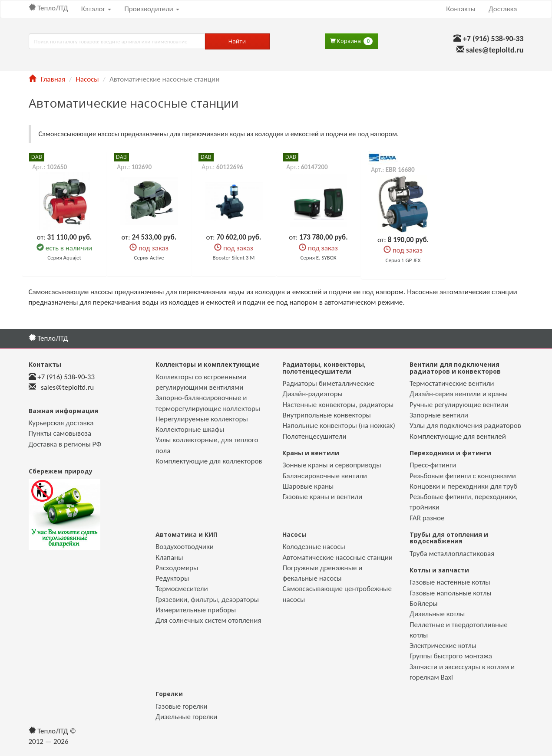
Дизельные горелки (186, 717)
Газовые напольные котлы (451, 593)
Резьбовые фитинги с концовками (463, 476)
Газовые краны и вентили (322, 497)
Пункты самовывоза (60, 433)
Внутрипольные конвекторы (326, 415)
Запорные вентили (439, 415)
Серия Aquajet (64, 258)
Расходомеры (177, 568)
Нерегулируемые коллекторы (202, 419)
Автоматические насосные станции (337, 557)
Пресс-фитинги (433, 465)
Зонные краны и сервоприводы (332, 465)
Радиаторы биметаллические (328, 383)
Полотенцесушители (314, 436)
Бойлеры (424, 603)
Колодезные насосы (314, 547)
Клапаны (169, 557)
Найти (237, 41)
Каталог (96, 9)
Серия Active (149, 258)
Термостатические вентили (452, 383)
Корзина (351, 41)
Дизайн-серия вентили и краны (459, 394)
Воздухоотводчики (185, 547)
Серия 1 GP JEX (403, 260)
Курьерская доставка (61, 423)
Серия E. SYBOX (318, 258)
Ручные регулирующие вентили (459, 405)
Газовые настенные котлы (450, 582)
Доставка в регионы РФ (65, 444)
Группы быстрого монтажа (451, 656)
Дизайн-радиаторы (312, 394)
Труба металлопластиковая (452, 554)
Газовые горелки (182, 706)
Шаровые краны (308, 486)
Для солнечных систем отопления (208, 620)
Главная (47, 79)
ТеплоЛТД (48, 8)
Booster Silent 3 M (234, 258)
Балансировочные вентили (325, 476)
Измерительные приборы (196, 610)
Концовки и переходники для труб (463, 486)
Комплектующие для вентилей (458, 436)
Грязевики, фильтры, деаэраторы (207, 600)
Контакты (461, 9)
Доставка (503, 9)
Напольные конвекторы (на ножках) (339, 426)
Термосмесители (182, 589)
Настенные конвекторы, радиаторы (338, 405)
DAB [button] (37, 157)
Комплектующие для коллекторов (209, 461)
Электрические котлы (443, 646)
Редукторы (172, 578)
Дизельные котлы (437, 614)
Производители (152, 9)
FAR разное (427, 518)
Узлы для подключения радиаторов (465, 426)
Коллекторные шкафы (190, 429)
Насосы (87, 79)
